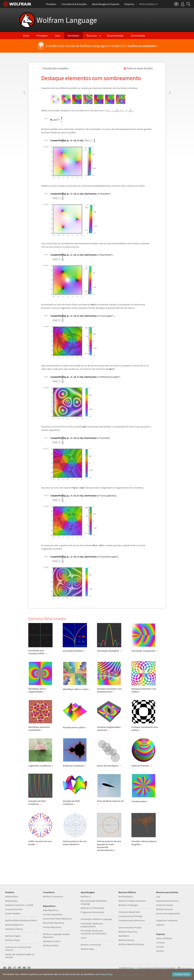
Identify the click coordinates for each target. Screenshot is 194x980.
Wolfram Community (91, 945)
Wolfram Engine (13, 936)
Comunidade (138, 36)
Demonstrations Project (130, 928)
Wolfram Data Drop (128, 932)
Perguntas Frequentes (167, 920)
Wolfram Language (67, 20)
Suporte (160, 925)
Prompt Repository (52, 927)
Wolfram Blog (87, 949)
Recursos (92, 36)
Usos (58, 36)
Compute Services (14, 909)
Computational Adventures (132, 920)
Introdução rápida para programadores (92, 925)
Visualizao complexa (56, 68)
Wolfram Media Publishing (131, 944)
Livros (84, 938)
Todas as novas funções (140, 68)
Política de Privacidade (164, 968)
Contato (160, 947)
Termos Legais (144, 968)
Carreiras (160, 943)
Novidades (73, 36)
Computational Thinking (130, 916)
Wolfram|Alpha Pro (14, 925)
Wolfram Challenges (128, 905)
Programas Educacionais (92, 912)
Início (26, 36)
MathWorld (124, 936)
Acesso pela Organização (168, 913)
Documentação (115, 36)
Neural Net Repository (54, 923)
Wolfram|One (11, 896)
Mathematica (11, 901)
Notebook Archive (52, 941)
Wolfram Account (164, 909)
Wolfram (130, 968)
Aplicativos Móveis (14, 929)
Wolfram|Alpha (126, 896)
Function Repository (53, 914)
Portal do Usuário (165, 905)
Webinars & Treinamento (93, 908)
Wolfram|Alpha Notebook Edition (21, 920)
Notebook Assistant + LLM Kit (19, 905)
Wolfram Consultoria (53, 896)
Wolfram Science (126, 940)
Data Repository (51, 910)
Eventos (160, 951)
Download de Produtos (167, 901)
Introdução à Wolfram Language (96, 919)
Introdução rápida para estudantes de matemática (94, 932)
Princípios (42, 36)
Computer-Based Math (129, 912)
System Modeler (13, 913)
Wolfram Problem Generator (132, 901)
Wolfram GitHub (51, 945)
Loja (158, 896)
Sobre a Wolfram (164, 938)
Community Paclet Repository (57, 919)
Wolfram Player (13, 940)
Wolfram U (86, 896)
